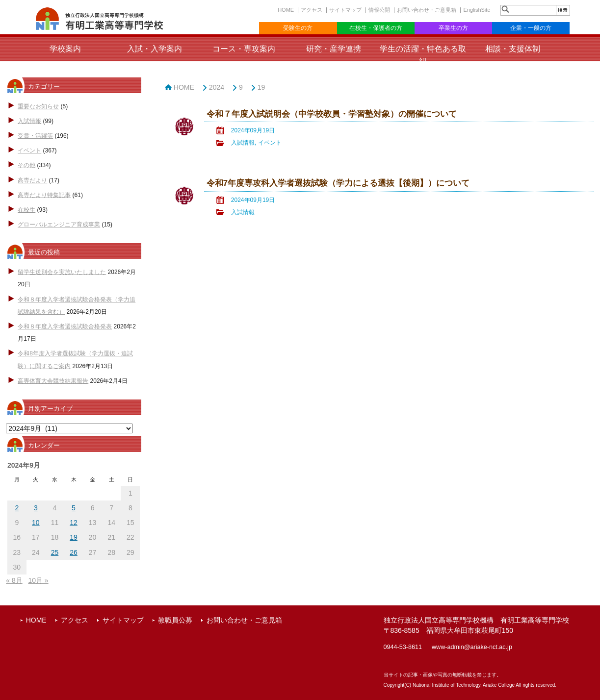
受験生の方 (298, 28)
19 (261, 87)
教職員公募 (175, 620)
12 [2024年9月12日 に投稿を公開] (74, 523)
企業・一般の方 (531, 28)
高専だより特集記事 (44, 195)
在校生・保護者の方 (376, 28)
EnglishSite (477, 10)
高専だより (32, 180)
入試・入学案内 (155, 49)
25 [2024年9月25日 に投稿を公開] (55, 552)
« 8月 (14, 580)
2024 (217, 87)
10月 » (38, 580)
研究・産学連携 (334, 49)
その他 (26, 165)
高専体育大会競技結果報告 (53, 381)
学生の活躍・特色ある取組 (423, 55)
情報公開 (379, 10)
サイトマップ (345, 10)
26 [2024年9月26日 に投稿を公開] (74, 552)
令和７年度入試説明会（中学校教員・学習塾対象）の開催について (332, 114)
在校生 (26, 210)
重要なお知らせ (38, 106)
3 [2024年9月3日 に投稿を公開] (36, 508)
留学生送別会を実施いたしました (62, 272)
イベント (29, 150)
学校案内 (65, 49)
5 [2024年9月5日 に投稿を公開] (74, 508)
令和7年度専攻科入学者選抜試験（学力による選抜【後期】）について (338, 183)
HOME (286, 10)
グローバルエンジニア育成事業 (59, 225)
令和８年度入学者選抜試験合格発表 (65, 326)
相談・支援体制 (513, 49)
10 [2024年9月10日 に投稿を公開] (36, 523)
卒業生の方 (453, 28)
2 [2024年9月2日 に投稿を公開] (17, 508)
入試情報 (29, 121)
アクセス (312, 10)
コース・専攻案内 (244, 49)
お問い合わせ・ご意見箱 (427, 10)
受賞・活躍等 (35, 136)
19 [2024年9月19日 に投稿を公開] (74, 537)
